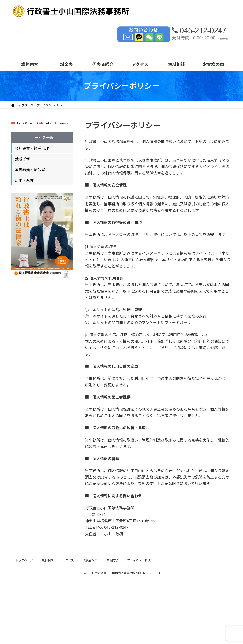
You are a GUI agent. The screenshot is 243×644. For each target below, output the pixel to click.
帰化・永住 (24, 180)
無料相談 (48, 560)
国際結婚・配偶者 (30, 170)
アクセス (68, 560)
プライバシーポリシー (141, 560)
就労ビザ (22, 159)
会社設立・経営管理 (32, 148)
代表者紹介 (90, 560)
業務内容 (112, 560)
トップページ (24, 560)
